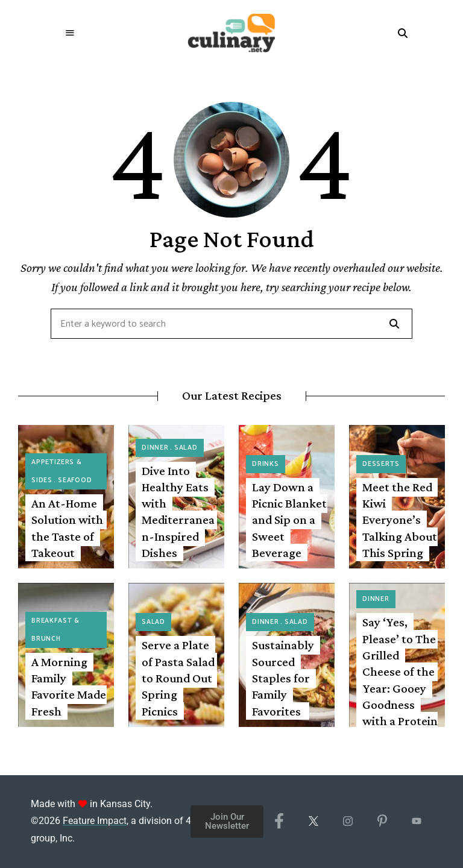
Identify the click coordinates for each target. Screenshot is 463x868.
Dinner (155, 448)
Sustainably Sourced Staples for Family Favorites (283, 678)
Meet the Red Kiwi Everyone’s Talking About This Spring (400, 520)
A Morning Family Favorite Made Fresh (69, 687)
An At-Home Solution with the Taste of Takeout (67, 528)
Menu (70, 33)
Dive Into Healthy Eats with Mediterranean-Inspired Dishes (178, 512)
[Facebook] (279, 822)
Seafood (75, 480)
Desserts (381, 464)
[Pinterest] (382, 822)
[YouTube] (416, 822)
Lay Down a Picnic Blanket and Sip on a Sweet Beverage (289, 520)
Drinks (266, 464)
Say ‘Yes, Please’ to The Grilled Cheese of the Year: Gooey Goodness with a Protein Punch (400, 680)
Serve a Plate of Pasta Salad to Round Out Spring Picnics (178, 678)
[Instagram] (348, 822)
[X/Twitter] (313, 822)
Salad (186, 448)
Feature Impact (95, 821)
